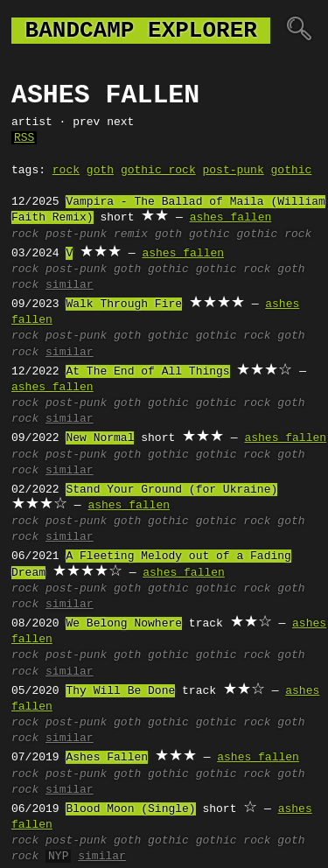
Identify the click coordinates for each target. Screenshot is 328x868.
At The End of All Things (147, 372)
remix (131, 234)
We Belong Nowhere (124, 624)
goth (100, 171)
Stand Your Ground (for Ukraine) (171, 490)
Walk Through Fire (124, 304)
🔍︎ (299, 31)
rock (66, 171)
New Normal (100, 438)
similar (70, 285)
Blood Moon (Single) (130, 809)
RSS (24, 138)
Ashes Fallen (107, 758)
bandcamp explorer (141, 31)
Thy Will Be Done (120, 691)
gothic (291, 171)
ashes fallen (231, 218)
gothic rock (158, 171)
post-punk (233, 171)
